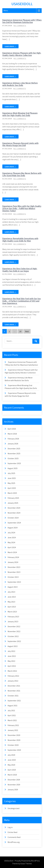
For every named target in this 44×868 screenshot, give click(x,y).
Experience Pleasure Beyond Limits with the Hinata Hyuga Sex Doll (20, 144)
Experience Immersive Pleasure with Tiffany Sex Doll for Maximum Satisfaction (22, 21)
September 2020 (14, 750)
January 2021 (13, 730)
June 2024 (12, 538)
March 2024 (12, 552)
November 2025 (14, 454)
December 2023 (14, 567)
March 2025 (12, 493)
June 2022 (12, 656)
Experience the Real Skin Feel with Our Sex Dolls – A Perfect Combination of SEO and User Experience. (22, 301)
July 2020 (11, 755)
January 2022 (13, 681)
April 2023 (12, 607)
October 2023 (13, 577)
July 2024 (11, 533)
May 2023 (11, 602)
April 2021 (12, 715)
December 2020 (14, 735)
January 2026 (13, 444)
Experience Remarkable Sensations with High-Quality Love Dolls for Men (20, 240)
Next (27, 331)
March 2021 (12, 720)
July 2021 (11, 711)
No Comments (20, 26)
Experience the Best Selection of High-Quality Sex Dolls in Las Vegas (20, 270)
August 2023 (13, 587)
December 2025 (14, 449)
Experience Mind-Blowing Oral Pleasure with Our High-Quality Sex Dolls (20, 114)
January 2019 (13, 790)
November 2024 (14, 513)
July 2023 (11, 592)
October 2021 (13, 696)
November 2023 (14, 572)
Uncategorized (13, 808)
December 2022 (14, 626)
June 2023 (12, 597)
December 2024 (14, 508)
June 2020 (12, 760)
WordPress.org (14, 842)
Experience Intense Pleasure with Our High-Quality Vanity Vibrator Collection (22, 54)
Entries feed (12, 832)
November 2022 (14, 631)
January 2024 (13, 562)
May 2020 (11, 765)
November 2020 (14, 740)
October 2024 (13, 518)
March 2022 (12, 671)
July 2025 (11, 473)
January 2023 (13, 622)
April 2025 (12, 488)
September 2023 (14, 582)
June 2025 (12, 478)
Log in (10, 827)
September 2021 (14, 701)
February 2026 (13, 439)
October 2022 (13, 636)
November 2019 (14, 785)
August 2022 (13, 646)
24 (20, 331)
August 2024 (13, 528)
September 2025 (14, 463)
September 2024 (14, 523)
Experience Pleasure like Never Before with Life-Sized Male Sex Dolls (22, 174)
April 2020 (12, 770)
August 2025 (13, 468)
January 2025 (13, 503)
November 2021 (14, 691)
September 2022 (14, 641)
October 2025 (13, 458)
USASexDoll (22, 4)
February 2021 (13, 725)
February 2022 (13, 676)
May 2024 (11, 542)
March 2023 (12, 612)
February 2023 (13, 617)
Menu (6, 11)
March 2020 (12, 775)
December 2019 (14, 780)
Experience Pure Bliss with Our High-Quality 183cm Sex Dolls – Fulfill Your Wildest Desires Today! (22, 208)
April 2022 (12, 666)
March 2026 (12, 434)
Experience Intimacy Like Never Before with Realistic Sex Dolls (20, 84)
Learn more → (10, 46)
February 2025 (13, 498)
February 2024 (13, 557)
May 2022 (11, 661)
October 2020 (13, 745)
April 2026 (12, 429)
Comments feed (14, 837)
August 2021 (12, 706)
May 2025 (11, 483)
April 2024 (12, 547)
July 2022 (11, 651)
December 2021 (14, 686)
